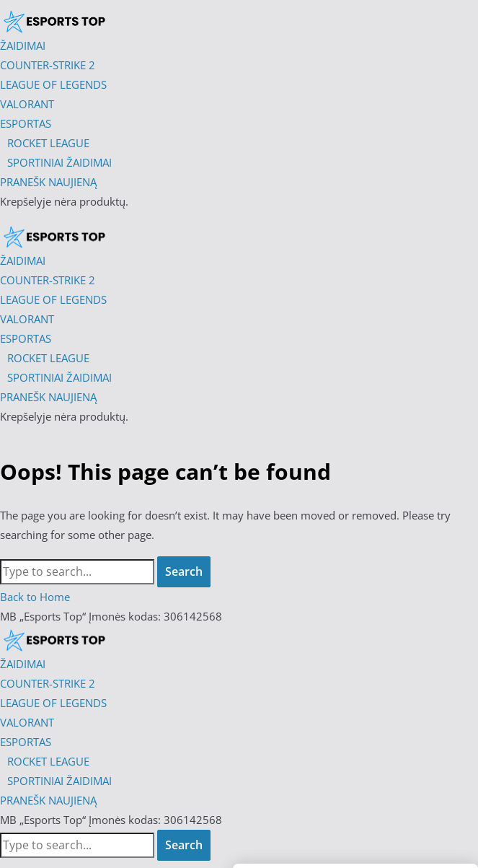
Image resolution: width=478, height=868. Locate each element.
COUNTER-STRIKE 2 (48, 683)
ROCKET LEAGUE (48, 761)
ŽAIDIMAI (23, 664)
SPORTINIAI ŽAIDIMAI (59, 781)
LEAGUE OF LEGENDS (53, 703)
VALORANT (27, 722)
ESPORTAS (26, 742)
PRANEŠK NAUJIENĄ (48, 800)
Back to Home (35, 597)
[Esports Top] (54, 236)
